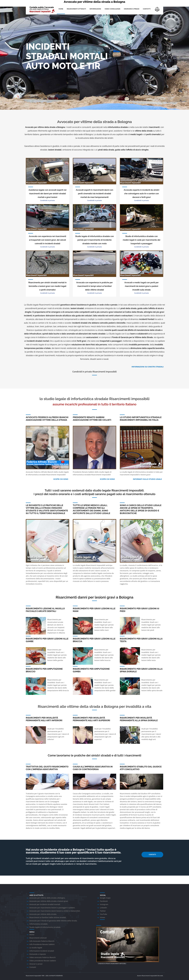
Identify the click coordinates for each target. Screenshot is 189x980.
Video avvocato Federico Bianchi (42, 957)
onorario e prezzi (132, 9)
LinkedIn (103, 908)
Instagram (104, 904)
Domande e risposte (38, 954)
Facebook (104, 901)
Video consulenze (112, 9)
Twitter (103, 911)
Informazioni (95, 9)
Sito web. (160, 976)
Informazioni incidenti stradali (42, 951)
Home (61, 9)
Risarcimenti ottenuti (76, 9)
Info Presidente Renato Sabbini (42, 944)
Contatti (147, 9)
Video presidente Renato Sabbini (43, 961)
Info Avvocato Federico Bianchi (42, 941)
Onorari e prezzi (36, 964)
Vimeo (103, 917)
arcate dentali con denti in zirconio (55, 625)
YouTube (103, 914)
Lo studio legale (36, 948)
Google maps (105, 898)
